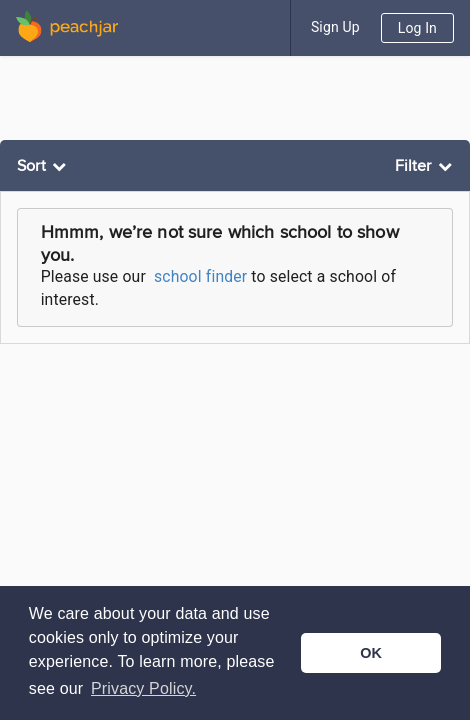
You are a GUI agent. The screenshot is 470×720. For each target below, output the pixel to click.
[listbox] (44, 166)
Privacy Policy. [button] (143, 688)
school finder (200, 276)
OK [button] (371, 653)
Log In (417, 28)
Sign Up (335, 27)
